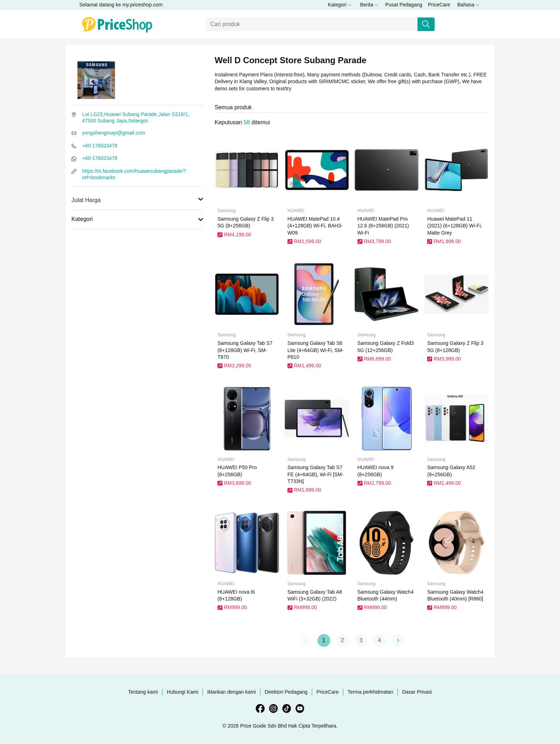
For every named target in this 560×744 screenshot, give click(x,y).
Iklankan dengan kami (231, 692)
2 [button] (342, 640)
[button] (398, 640)
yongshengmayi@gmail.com (114, 133)
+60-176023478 (100, 146)
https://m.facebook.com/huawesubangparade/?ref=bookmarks (134, 174)
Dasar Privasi (417, 692)
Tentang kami (143, 692)
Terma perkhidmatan (370, 692)
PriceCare (439, 5)
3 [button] (361, 640)
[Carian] (312, 24)
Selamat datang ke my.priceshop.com (121, 5)
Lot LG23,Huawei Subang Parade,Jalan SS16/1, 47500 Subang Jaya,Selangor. (136, 117)
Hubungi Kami (182, 692)
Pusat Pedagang (404, 5)
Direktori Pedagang (286, 692)
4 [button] (379, 640)
